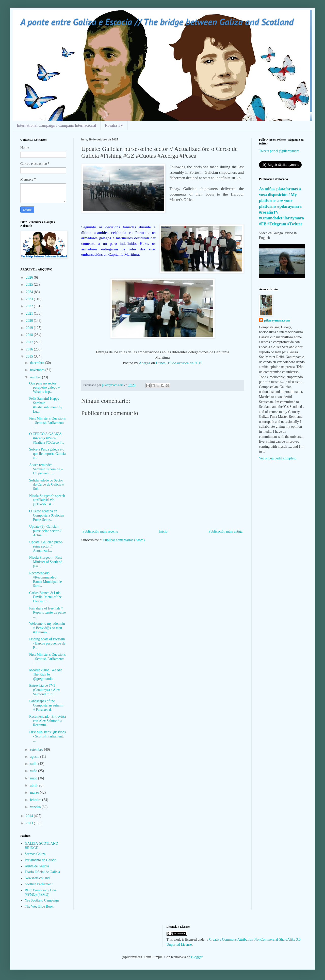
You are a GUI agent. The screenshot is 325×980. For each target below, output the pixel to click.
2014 (30, 816)
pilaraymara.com (277, 320)
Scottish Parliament (39, 884)
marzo (35, 792)
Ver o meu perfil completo (278, 458)
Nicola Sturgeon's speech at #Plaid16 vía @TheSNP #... (47, 500)
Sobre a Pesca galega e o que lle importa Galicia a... (47, 454)
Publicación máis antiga (225, 531)
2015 (30, 356)
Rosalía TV (114, 125)
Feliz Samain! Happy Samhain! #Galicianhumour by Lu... (46, 405)
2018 (30, 335)
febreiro (36, 800)
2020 (30, 321)
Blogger (197, 957)
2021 (30, 314)
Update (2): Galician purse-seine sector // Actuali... (45, 531)
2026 (30, 277)
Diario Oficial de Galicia (43, 872)
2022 (30, 306)
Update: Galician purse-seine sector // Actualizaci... (46, 546)
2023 (30, 299)
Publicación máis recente (100, 531)
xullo (34, 764)
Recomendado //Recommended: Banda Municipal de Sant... (46, 579)
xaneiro (36, 807)
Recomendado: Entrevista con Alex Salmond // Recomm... (47, 721)
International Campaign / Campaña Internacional (56, 125)
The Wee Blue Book (39, 906)
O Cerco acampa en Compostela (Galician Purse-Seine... (47, 515)
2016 (30, 349)
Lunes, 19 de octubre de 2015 (179, 363)
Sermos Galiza (35, 854)
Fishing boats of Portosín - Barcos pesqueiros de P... (47, 643)
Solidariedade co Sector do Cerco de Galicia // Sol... (47, 485)
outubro (36, 377)
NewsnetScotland (37, 878)
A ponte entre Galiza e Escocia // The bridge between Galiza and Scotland (157, 22)
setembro (37, 750)
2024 (30, 292)
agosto (35, 757)
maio (34, 778)
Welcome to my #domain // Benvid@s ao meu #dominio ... (47, 628)
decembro (37, 363)
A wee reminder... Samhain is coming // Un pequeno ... (46, 469)
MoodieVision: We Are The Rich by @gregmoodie (46, 674)
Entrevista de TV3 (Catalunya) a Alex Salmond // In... (45, 690)
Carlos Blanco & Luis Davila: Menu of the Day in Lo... (45, 597)
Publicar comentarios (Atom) (124, 540)
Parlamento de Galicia (41, 860)
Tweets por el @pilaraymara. (280, 151)
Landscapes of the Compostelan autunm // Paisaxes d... (46, 705)
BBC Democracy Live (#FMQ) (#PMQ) (41, 892)
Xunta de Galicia (37, 866)
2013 (30, 823)
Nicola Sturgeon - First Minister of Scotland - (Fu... (47, 562)
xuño (34, 771)
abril (34, 785)
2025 (30, 285)
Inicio (163, 531)
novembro (38, 370)
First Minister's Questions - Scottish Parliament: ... (47, 423)
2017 (30, 342)
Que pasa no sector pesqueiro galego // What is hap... (45, 388)
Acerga (144, 363)
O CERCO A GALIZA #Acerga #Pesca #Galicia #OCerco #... (47, 438)
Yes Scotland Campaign (42, 900)
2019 (30, 328)
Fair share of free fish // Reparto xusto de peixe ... (47, 613)
